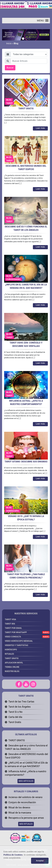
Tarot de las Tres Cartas (21, 702)
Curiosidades (13, 279)
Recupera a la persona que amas (26, 818)
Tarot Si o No (15, 712)
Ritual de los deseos (19, 808)
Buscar (10, 68)
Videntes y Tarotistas (25, 646)
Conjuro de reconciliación (22, 802)
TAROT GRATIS (17, 740)
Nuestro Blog (12, 671)
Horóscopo (12, 511)
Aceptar (40, 861)
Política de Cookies (13, 855)
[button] (40, 21)
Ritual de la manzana (20, 813)
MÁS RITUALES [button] (26, 824)
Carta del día (15, 717)
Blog (9, 100)
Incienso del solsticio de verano (25, 797)
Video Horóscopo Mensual (25, 642)
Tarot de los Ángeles (20, 707)
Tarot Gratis (15, 722)
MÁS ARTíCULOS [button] (26, 781)
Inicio (9, 43)
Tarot (9, 103)
